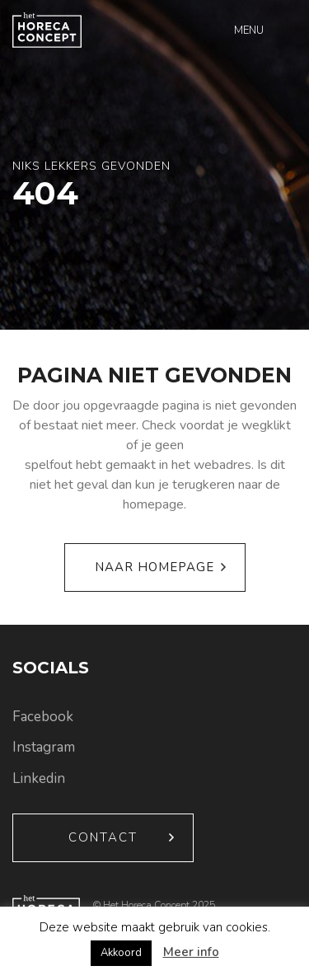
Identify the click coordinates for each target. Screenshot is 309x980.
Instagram (44, 747)
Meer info (191, 952)
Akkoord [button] (121, 953)
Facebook (43, 717)
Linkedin (39, 778)
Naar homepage (154, 567)
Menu (249, 30)
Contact (103, 837)
